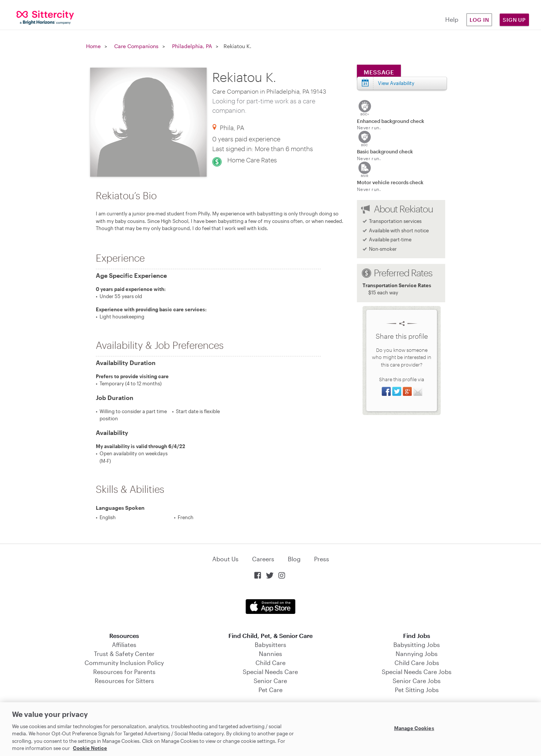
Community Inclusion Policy (124, 663)
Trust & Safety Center (124, 654)
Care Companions (136, 46)
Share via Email (418, 391)
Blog (294, 559)
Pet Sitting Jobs (417, 690)
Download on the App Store (270, 607)
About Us (225, 559)
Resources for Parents (124, 672)
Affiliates (124, 645)
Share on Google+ (407, 391)
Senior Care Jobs (417, 681)
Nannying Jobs (417, 654)
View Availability (396, 83)
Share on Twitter (397, 391)
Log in (479, 20)
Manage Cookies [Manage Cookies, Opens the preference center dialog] (414, 728)
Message (379, 72)
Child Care (270, 663)
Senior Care (270, 681)
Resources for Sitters (124, 681)
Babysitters (270, 645)
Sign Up (514, 20)
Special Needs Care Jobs (417, 672)
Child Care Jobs (417, 663)
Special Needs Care (270, 672)
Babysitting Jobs (417, 645)
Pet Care (270, 690)
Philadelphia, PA (192, 46)
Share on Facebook (386, 391)
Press (322, 559)
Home (93, 46)
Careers (263, 559)
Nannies (270, 654)
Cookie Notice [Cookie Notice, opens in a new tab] (90, 748)
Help (452, 19)
